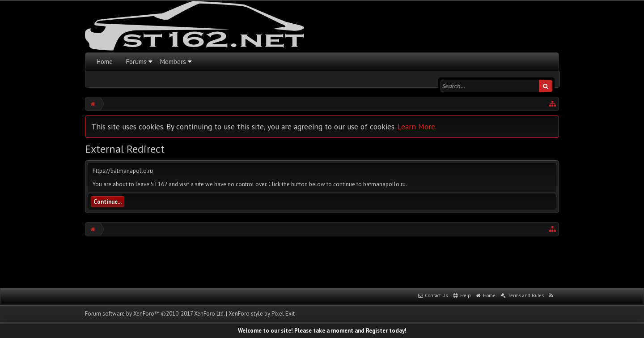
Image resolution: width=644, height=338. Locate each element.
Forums (136, 62)
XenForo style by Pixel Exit (262, 314)
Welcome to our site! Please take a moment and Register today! (322, 331)
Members (173, 62)
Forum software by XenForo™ (155, 314)
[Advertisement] (322, 261)
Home (105, 62)
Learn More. (417, 126)
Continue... (108, 202)
